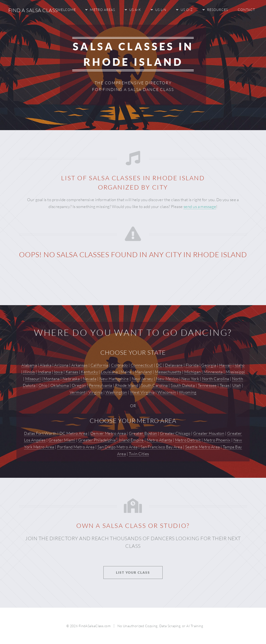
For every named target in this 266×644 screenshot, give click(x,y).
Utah (237, 385)
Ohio (43, 385)
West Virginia (142, 392)
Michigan (192, 372)
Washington (116, 392)
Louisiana (109, 372)
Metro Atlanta (159, 440)
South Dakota (183, 385)
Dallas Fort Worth (40, 433)
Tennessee (207, 385)
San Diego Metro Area (118, 447)
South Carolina (155, 385)
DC (159, 365)
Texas (225, 385)
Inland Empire (131, 440)
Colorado (119, 365)
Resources (218, 10)
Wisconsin (167, 392)
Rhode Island (127, 385)
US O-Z (187, 10)
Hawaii (225, 365)
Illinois (29, 372)
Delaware (174, 365)
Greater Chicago (175, 433)
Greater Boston (143, 433)
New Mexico (167, 379)
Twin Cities (139, 454)
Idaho (240, 365)
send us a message (200, 206)
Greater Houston (209, 433)
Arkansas (79, 365)
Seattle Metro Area (203, 447)
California (99, 365)
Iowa (58, 372)
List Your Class (133, 572)
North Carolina (216, 379)
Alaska (46, 365)
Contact (246, 10)
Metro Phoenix (217, 440)
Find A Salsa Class (33, 10)
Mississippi (235, 372)
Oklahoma (60, 385)
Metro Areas (102, 10)
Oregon (79, 385)
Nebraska (71, 379)
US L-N (161, 10)
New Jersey (142, 379)
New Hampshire (114, 379)
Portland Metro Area (76, 447)
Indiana (44, 372)
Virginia (95, 392)
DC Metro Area (73, 433)
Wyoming (188, 392)
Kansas (72, 372)
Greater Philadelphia (97, 440)
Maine (126, 372)
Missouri (33, 379)
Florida (192, 365)
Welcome (66, 10)
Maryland (143, 372)
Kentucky (89, 372)
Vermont (78, 392)
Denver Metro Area (108, 433)
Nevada (90, 379)
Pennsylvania (101, 385)
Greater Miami (62, 440)
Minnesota (213, 372)
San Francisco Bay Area (161, 447)
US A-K (135, 10)
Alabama (29, 365)
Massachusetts (168, 372)
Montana (51, 379)
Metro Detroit (188, 440)
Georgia (209, 365)
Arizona (61, 365)
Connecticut (142, 365)
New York (190, 379)
